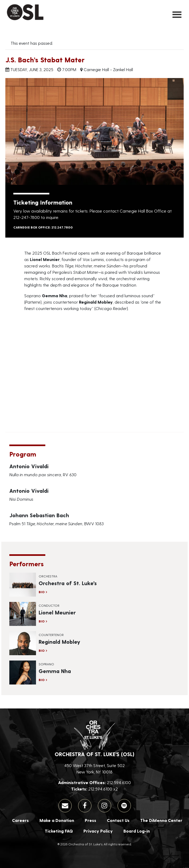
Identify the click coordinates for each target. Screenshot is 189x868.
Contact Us (118, 820)
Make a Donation (57, 820)
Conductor (49, 605)
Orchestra (48, 576)
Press (91, 820)
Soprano (46, 664)
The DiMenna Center (161, 820)
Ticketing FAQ (59, 831)
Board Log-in (137, 831)
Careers (20, 820)
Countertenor (51, 635)
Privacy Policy (98, 831)
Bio (42, 592)
